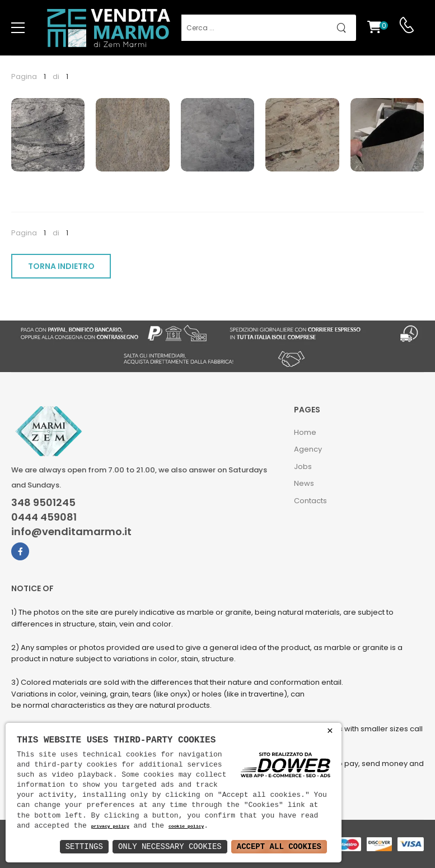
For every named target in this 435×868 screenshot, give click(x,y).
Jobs (303, 467)
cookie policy (186, 827)
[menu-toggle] (18, 28)
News (304, 483)
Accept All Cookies (279, 846)
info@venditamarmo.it (71, 532)
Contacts (310, 501)
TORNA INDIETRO (61, 266)
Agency (308, 449)
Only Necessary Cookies (170, 846)
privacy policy (110, 827)
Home (305, 432)
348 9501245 (43, 503)
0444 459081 (44, 517)
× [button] (330, 731)
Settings (84, 846)
